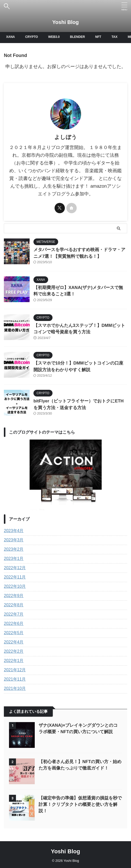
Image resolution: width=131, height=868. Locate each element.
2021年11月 (15, 679)
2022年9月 (14, 596)
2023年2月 (14, 549)
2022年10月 (15, 586)
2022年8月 (14, 605)
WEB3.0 (55, 37)
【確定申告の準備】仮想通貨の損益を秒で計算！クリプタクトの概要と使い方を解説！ (80, 804)
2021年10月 (15, 688)
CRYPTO (33, 37)
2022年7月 (14, 614)
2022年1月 (14, 661)
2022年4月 (14, 642)
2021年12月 (15, 670)
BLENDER (78, 37)
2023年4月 (14, 531)
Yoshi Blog (65, 22)
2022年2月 (14, 651)
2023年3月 (14, 540)
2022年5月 (14, 633)
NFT (99, 37)
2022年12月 (15, 568)
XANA (12, 37)
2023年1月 (14, 559)
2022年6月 (14, 623)
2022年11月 (15, 577)
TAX (115, 37)
